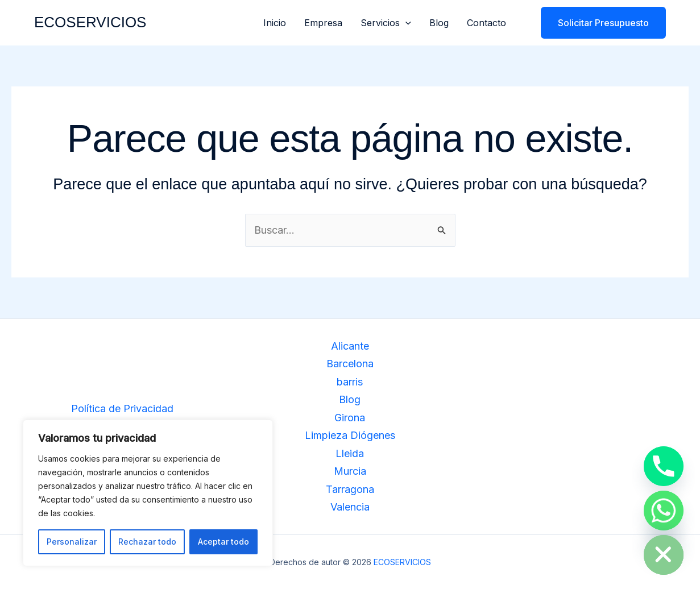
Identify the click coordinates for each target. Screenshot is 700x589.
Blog (439, 23)
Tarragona (350, 489)
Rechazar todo (147, 542)
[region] (148, 493)
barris (350, 382)
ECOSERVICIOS (90, 22)
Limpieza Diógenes (350, 435)
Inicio (275, 23)
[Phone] (664, 466)
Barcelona (350, 364)
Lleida (350, 453)
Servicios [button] (386, 23)
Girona (350, 418)
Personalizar (72, 542)
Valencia (350, 507)
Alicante (350, 346)
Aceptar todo (223, 542)
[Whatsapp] (664, 511)
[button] (405, 23)
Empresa (323, 23)
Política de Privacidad (122, 408)
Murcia (350, 471)
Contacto (486, 23)
